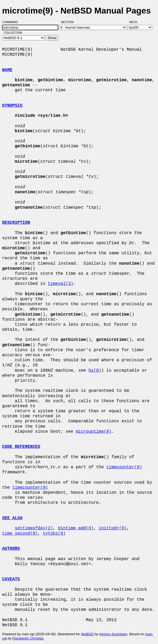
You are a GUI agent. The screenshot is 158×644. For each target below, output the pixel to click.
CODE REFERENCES (21, 447)
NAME (7, 70)
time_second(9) (20, 534)
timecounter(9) (124, 467)
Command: (12, 22)
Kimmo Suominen (113, 634)
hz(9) (95, 371)
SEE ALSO (12, 518)
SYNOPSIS (12, 106)
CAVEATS (11, 579)
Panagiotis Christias (28, 638)
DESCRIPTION (16, 223)
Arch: (136, 22)
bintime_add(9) (76, 528)
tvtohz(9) (54, 534)
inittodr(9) (113, 528)
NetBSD (87, 634)
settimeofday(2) (34, 528)
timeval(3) (61, 284)
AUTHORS (11, 549)
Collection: (13, 33)
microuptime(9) (93, 432)
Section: (69, 22)
